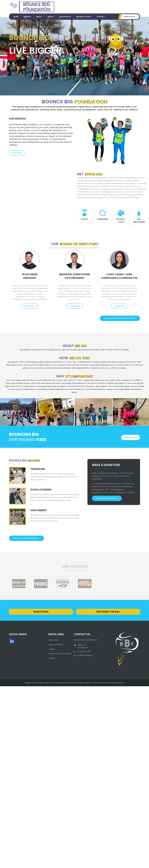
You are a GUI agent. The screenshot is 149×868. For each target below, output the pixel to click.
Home (16, 17)
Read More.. (17, 153)
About (39, 17)
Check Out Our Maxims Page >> (27, 538)
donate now (131, 437)
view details (30, 306)
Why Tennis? (53, 640)
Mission (27, 17)
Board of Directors (56, 644)
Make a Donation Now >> (107, 498)
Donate (52, 658)
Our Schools (65, 17)
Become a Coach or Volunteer (60, 654)
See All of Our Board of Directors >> (120, 318)
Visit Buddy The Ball (108, 612)
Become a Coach (84, 17)
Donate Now (129, 17)
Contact (101, 17)
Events (51, 17)
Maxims (52, 649)
